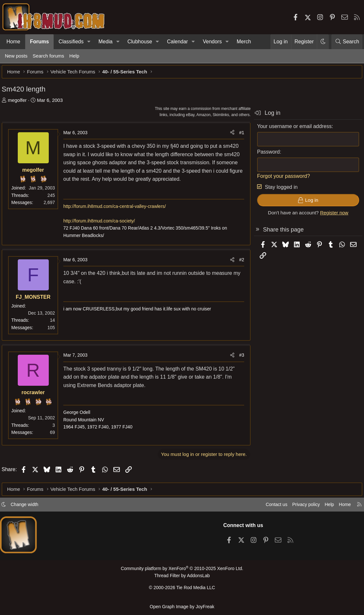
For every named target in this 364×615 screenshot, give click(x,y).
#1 (238, 136)
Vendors (212, 42)
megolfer (20, 103)
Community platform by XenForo (182, 571)
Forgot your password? (280, 179)
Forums (40, 42)
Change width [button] (31, 507)
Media (106, 42)
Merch (244, 42)
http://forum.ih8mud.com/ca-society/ (102, 224)
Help (74, 56)
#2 (238, 263)
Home (13, 42)
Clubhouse (140, 42)
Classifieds (71, 42)
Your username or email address (291, 129)
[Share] (229, 136)
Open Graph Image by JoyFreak (182, 606)
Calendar (177, 42)
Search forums (48, 56)
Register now (331, 216)
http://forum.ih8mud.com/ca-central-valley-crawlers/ (118, 210)
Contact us (267, 507)
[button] (89, 42)
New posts (16, 56)
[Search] (347, 42)
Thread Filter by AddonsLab (182, 578)
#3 (238, 358)
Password (265, 155)
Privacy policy (298, 507)
